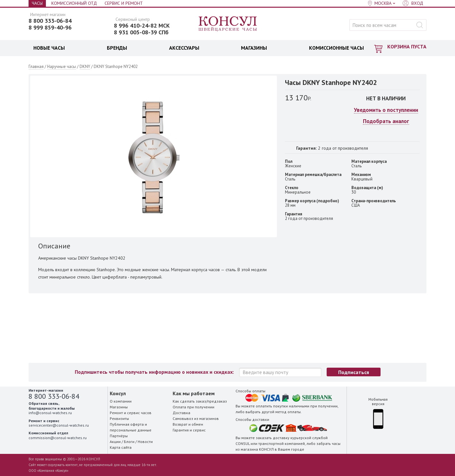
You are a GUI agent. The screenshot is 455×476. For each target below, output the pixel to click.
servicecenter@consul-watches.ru (59, 425)
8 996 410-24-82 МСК (142, 26)
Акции (115, 442)
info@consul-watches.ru (50, 413)
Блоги (129, 442)
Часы (37, 3)
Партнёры (119, 436)
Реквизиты (119, 418)
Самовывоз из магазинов (196, 418)
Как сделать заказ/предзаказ (200, 401)
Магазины (119, 407)
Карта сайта (121, 447)
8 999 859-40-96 (50, 28)
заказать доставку (273, 438)
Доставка (181, 413)
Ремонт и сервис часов (131, 413)
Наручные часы (62, 67)
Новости (145, 442)
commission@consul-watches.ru (58, 438)
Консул (228, 24)
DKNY (85, 67)
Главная (36, 67)
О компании (121, 401)
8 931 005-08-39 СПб (141, 32)
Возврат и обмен (188, 424)
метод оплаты (288, 412)
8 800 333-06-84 (50, 21)
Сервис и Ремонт (124, 3)
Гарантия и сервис (189, 430)
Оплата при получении (193, 407)
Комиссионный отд (74, 3)
